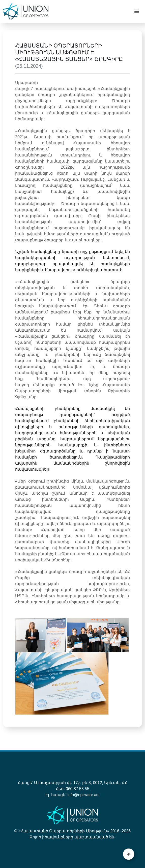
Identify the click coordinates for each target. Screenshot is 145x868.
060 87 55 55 (78, 789)
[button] (129, 854)
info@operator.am (83, 795)
